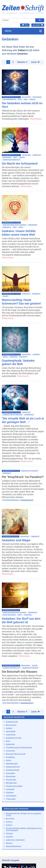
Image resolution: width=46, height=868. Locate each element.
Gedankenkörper (13, 770)
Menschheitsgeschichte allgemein (14, 225)
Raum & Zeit (23, 357)
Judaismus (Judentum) (15, 840)
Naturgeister (29, 415)
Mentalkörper (11, 783)
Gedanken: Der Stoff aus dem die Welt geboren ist (21, 620)
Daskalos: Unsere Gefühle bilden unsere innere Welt (19, 233)
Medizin (32, 99)
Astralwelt (10, 789)
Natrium (9, 843)
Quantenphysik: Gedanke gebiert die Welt (18, 362)
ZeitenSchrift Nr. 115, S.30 (11, 294)
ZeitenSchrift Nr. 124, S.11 (11, 155)
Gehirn (9, 760)
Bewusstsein (11, 725)
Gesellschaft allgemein (30, 471)
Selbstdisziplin (12, 764)
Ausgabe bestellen (27, 500)
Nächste (22, 62)
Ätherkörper (11, 777)
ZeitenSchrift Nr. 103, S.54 (11, 412)
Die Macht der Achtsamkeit (20, 164)
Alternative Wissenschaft (11, 160)
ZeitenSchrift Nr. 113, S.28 (11, 355)
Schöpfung (10, 757)
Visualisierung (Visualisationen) (19, 748)
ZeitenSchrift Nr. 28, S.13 (11, 610)
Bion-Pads (10, 819)
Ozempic (9, 834)
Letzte (35, 62)
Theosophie (13, 357)
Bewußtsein (26, 97)
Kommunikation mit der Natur (12, 415)
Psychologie (37, 97)
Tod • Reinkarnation (9, 99)
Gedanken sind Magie (16, 540)
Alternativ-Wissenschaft (16, 754)
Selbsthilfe (10, 744)
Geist (20, 99)
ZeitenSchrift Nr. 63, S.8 (11, 536)
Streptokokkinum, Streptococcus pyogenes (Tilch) (24, 814)
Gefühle (9, 728)
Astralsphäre (11, 796)
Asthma (9, 822)
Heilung (22, 157)
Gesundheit (36, 294)
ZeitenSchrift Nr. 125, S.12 (11, 97)
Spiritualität (11, 732)
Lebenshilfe (37, 155)
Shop (25, 25)
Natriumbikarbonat (14, 846)
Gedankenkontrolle (14, 738)
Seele (26, 99)
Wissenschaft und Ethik (30, 668)
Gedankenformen (13, 767)
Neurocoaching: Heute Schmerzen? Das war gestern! (21, 302)
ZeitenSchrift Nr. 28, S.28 (11, 666)
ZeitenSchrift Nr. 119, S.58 (11, 223)
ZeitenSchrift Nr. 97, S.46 (11, 471)
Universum (36, 355)
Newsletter (38, 25)
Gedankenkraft (12, 722)
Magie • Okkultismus (9, 615)
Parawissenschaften (14, 786)
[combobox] (19, 20)
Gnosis (5, 357)
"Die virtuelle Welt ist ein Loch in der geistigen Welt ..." (23, 420)
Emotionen (10, 751)
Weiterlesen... (36, 119)
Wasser (35, 666)
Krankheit (10, 793)
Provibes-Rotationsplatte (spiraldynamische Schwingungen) (24, 829)
